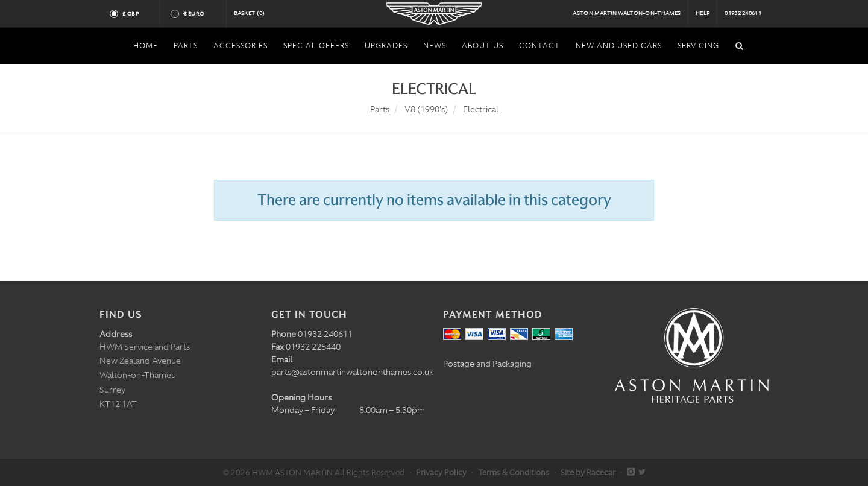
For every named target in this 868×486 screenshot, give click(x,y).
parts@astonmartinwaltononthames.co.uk (352, 372)
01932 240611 (743, 13)
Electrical (481, 109)
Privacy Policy (441, 472)
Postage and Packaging (487, 364)
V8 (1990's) (426, 109)
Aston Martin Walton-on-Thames (627, 13)
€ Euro (199, 14)
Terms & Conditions (514, 472)
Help (703, 13)
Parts (380, 109)
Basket (250, 13)
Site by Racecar (588, 472)
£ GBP (135, 14)
